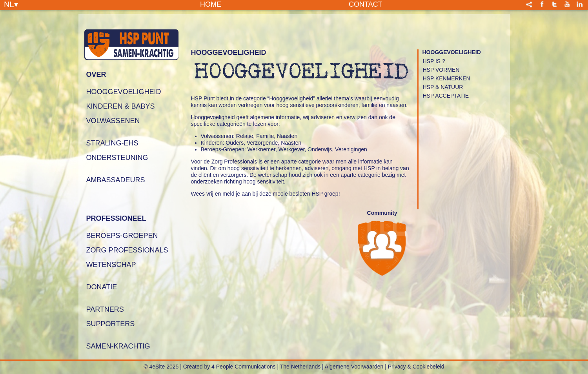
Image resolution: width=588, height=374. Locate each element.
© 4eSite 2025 (161, 367)
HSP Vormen (441, 70)
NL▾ (11, 4)
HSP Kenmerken (447, 78)
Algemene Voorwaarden (354, 367)
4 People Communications (243, 367)
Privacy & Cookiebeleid (416, 367)
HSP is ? (434, 61)
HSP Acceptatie (446, 96)
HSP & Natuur (443, 87)
